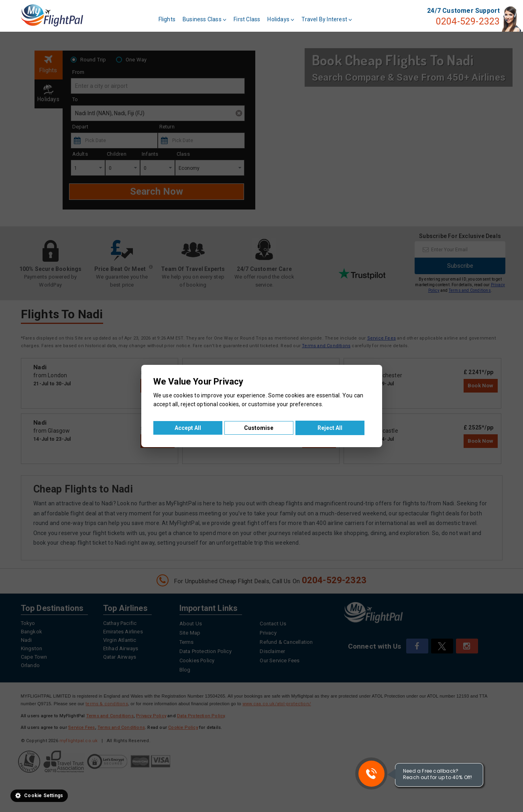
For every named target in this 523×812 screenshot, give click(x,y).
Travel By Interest (327, 19)
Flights (167, 19)
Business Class (205, 19)
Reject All (330, 428)
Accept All (188, 428)
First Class (247, 19)
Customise (259, 428)
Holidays (281, 19)
